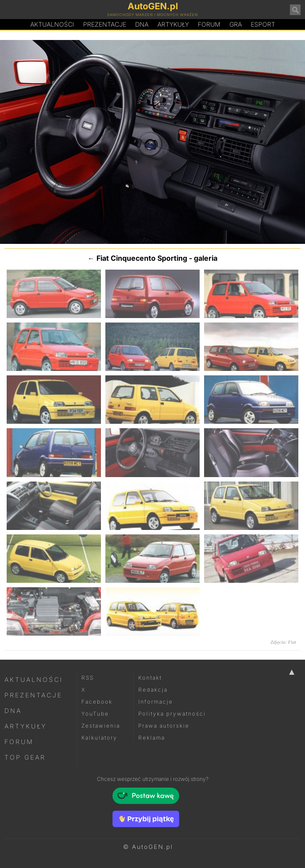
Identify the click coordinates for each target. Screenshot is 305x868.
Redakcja (153, 690)
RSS (88, 678)
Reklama (152, 738)
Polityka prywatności (172, 714)
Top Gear (25, 757)
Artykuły (173, 24)
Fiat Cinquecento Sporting (142, 258)
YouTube (95, 714)
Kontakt (150, 678)
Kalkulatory (99, 738)
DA (142, 24)
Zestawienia (101, 726)
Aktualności (52, 24)
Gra (236, 24)
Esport (263, 24)
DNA (13, 711)
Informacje (156, 702)
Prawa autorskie (164, 726)
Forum (209, 24)
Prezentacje (105, 24)
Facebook (97, 702)
